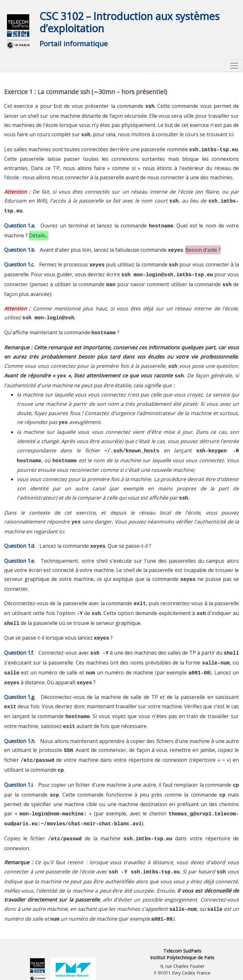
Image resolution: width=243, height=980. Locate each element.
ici (231, 134)
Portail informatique (74, 44)
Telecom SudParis (182, 923)
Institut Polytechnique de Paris (182, 930)
